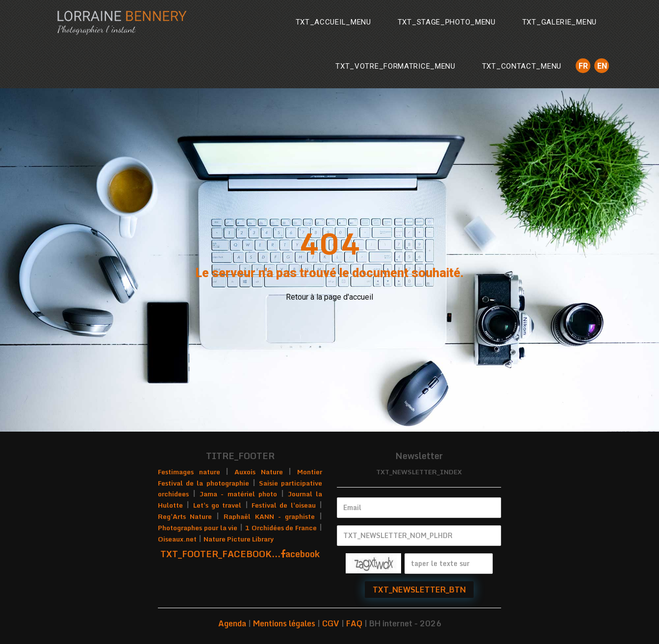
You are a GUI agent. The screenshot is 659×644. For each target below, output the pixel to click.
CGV (331, 623)
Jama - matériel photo (238, 494)
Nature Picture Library (239, 539)
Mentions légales (284, 623)
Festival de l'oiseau (284, 505)
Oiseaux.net (177, 539)
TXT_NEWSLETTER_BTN (419, 590)
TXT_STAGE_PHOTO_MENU (447, 22)
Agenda (232, 623)
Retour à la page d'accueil (329, 297)
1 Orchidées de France (281, 528)
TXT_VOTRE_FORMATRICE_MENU (395, 66)
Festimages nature (189, 472)
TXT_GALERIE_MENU (559, 22)
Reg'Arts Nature (185, 516)
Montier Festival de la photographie (240, 477)
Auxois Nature (259, 472)
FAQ (354, 623)
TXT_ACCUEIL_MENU (333, 22)
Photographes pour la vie (198, 528)
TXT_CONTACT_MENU (522, 66)
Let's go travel (217, 505)
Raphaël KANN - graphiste (269, 516)
